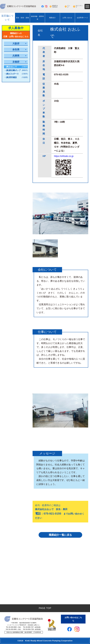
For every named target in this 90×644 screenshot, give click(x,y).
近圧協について (7, 18)
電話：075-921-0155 (48, 514)
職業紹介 (52, 18)
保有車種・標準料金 (37, 18)
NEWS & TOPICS (55, 6)
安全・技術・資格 (22, 18)
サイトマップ (79, 6)
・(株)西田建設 (16, 77)
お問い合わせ (67, 18)
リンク (69, 6)
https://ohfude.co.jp (64, 156)
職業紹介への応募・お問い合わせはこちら (16, 35)
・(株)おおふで (16, 67)
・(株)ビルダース (16, 74)
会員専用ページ (82, 18)
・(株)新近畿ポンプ (16, 70)
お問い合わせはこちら (73, 619)
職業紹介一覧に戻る (60, 535)
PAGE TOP (45, 608)
